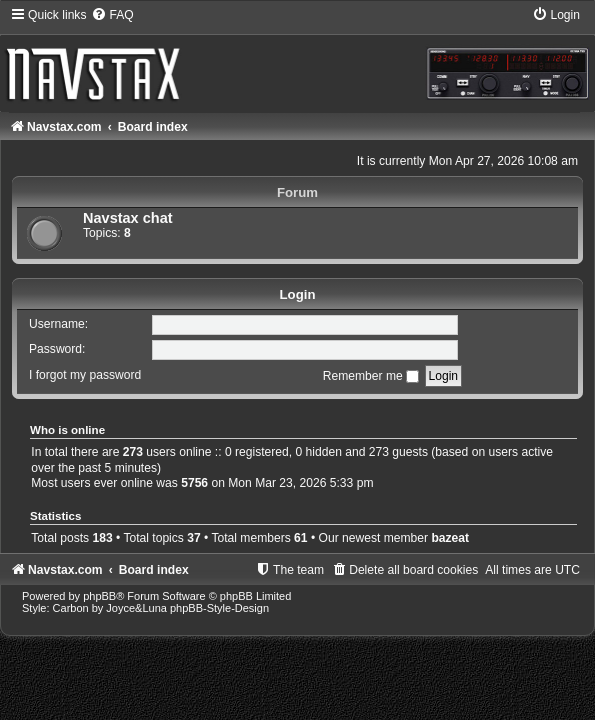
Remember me (371, 376)
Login (298, 294)
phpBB (99, 596)
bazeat (450, 538)
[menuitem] (112, 15)
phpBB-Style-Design (219, 608)
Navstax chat (128, 218)
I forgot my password (85, 376)
